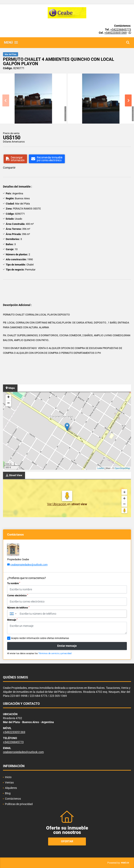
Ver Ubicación (57, 504)
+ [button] (8, 397)
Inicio (8, 777)
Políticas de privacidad (19, 804)
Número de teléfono (18, 608)
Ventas (9, 782)
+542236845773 (121, 29)
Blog (8, 793)
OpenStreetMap (122, 468)
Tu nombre (14, 583)
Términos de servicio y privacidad (55, 653)
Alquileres (11, 788)
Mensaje (12, 620)
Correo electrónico (18, 596)
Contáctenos (13, 799)
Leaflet (100, 468)
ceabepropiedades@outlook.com (29, 565)
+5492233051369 (116, 33)
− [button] (8, 403)
